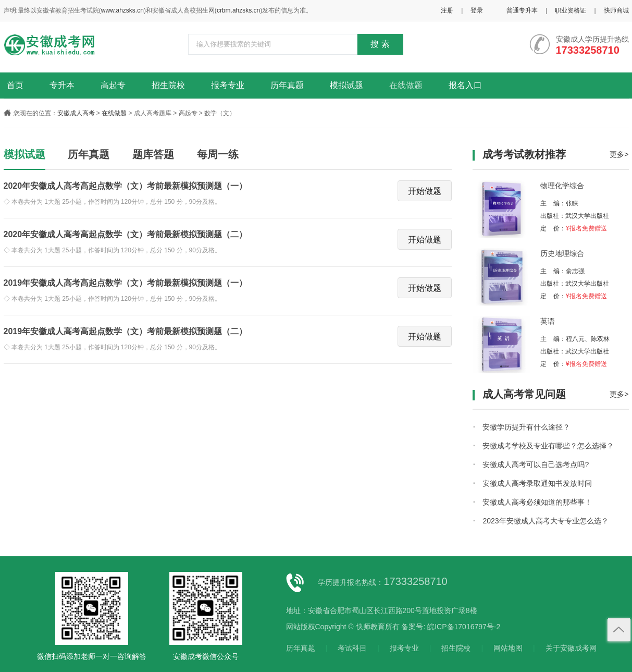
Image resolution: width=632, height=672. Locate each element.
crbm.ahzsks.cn (238, 10)
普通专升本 (522, 10)
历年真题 (287, 85)
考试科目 (352, 648)
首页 (15, 85)
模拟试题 (346, 85)
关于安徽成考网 (571, 648)
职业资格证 (571, 10)
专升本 (62, 85)
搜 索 (380, 44)
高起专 (113, 85)
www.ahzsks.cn (122, 10)
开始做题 (425, 191)
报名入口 (465, 85)
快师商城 (616, 10)
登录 (477, 10)
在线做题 (406, 85)
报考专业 (228, 85)
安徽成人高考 (76, 113)
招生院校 (168, 85)
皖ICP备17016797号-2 (464, 627)
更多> (619, 154)
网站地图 (508, 648)
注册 (447, 10)
